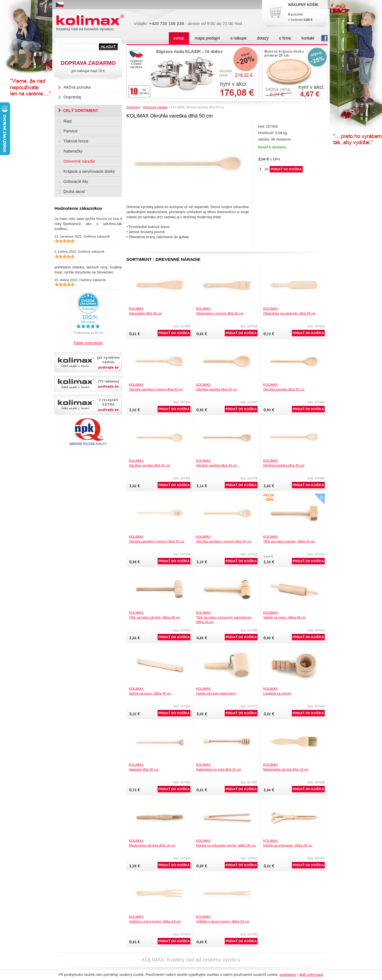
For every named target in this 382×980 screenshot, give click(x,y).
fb (324, 38)
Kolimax (91, 20)
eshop (179, 38)
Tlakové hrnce (76, 141)
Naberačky (73, 151)
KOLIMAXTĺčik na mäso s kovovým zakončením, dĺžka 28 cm (224, 617)
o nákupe (238, 38)
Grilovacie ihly (76, 181)
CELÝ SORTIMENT (81, 111)
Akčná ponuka (77, 87)
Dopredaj (72, 97)
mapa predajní (207, 38)
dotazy (263, 38)
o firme (285, 38)
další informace (311, 975)
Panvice (71, 131)
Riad (68, 121)
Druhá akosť (74, 192)
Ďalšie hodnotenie (88, 343)
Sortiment (133, 107)
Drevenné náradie (155, 107)
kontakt (308, 38)
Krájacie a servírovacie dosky (89, 171)
